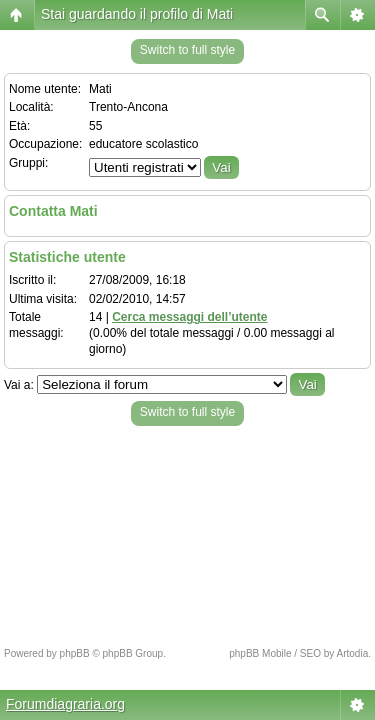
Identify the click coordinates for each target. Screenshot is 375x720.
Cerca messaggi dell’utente (189, 317)
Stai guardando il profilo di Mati (137, 14)
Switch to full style (187, 50)
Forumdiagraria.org (65, 704)
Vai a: (19, 385)
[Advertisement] (187, 531)
